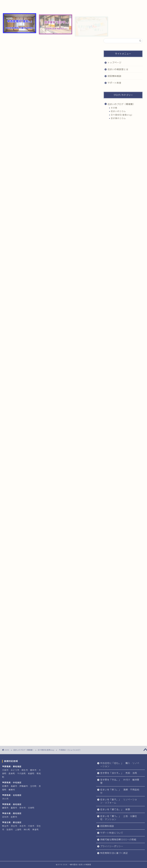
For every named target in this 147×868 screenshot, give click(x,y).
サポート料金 (105, 3)
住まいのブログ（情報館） (121, 104)
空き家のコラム (118, 118)
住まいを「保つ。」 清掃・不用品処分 (120, 791)
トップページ (18, 3)
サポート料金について (112, 833)
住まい (14, 592)
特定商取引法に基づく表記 (114, 853)
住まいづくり (25, 592)
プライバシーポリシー (112, 846)
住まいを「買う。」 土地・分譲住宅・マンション (119, 818)
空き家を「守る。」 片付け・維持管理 (120, 781)
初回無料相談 (76, 3)
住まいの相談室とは (47, 4)
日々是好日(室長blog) (18, 44)
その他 (114, 108)
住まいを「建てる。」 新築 (115, 809)
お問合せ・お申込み (50, 650)
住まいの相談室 (40, 592)
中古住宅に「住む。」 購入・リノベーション (120, 765)
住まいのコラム (118, 111)
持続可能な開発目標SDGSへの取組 (118, 840)
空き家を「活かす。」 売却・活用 (119, 773)
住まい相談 (54, 592)
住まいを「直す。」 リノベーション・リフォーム (119, 801)
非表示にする (55, 121)
